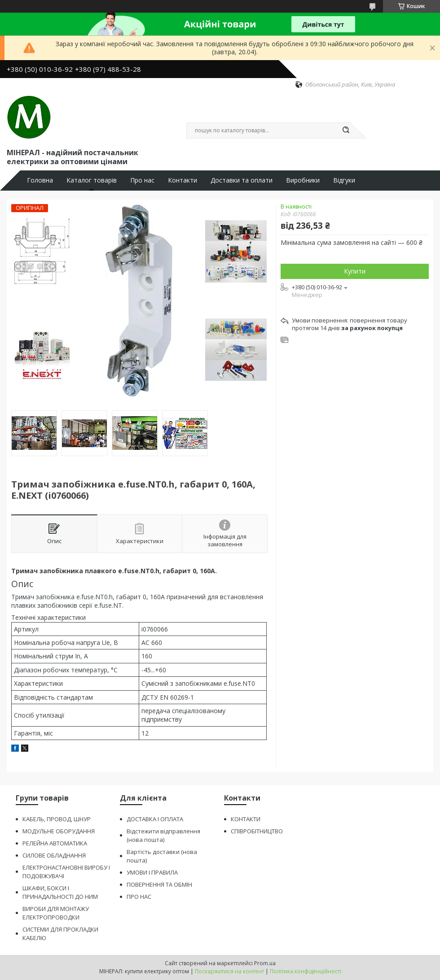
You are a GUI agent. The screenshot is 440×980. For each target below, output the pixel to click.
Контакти (183, 180)
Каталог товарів (92, 180)
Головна (40, 180)
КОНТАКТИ (246, 819)
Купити (355, 271)
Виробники (303, 180)
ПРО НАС (139, 897)
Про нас (142, 180)
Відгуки (344, 180)
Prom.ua (265, 963)
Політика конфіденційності (306, 971)
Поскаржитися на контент (229, 971)
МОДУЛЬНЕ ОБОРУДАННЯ (59, 831)
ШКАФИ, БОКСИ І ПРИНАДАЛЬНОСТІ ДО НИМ (60, 892)
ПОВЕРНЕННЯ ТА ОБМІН (159, 884)
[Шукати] (346, 131)
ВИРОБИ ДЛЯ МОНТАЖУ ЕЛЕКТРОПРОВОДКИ (56, 913)
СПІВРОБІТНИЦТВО (257, 831)
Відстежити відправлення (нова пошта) (163, 835)
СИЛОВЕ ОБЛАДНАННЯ (54, 855)
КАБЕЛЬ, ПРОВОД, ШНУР (57, 819)
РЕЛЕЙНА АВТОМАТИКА (55, 843)
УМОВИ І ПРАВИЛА (152, 872)
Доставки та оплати (242, 180)
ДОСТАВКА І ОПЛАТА (155, 819)
